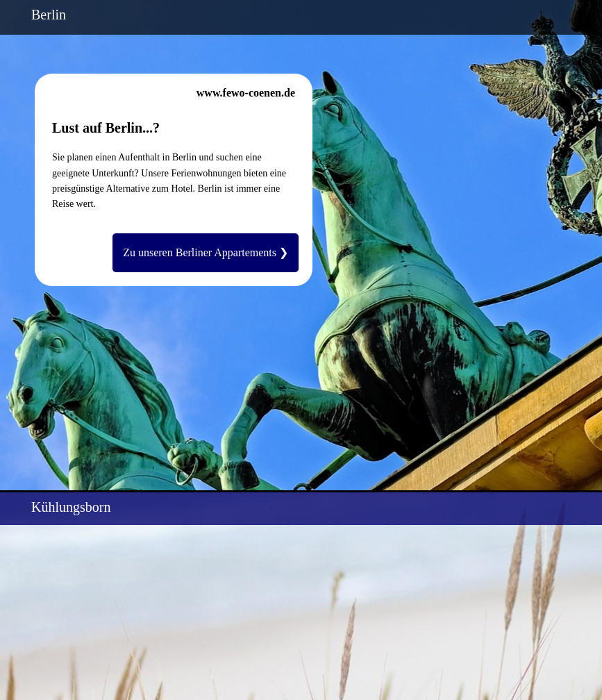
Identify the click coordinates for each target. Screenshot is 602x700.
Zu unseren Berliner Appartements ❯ (206, 252)
